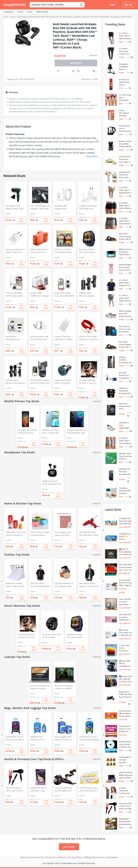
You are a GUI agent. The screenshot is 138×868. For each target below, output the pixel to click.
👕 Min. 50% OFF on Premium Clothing (124, 648)
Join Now (69, 847)
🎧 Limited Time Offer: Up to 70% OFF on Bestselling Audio (125, 633)
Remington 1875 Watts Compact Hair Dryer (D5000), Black (15, 207)
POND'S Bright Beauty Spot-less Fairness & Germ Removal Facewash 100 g (126, 267)
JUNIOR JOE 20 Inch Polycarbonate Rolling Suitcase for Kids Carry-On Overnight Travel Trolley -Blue (89, 738)
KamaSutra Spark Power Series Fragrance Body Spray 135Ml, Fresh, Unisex (126, 82)
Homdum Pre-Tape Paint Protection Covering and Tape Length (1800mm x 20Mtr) (125, 175)
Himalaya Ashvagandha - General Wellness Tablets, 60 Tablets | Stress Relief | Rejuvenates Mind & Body (126, 491)
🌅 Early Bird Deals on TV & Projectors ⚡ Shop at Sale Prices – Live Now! (125, 729)
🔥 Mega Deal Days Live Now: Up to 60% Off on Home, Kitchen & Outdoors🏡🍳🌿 (126, 521)
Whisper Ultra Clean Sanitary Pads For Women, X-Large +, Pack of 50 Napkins (126, 456)
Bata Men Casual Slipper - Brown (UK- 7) (126, 344)
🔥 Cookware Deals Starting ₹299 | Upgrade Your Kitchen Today (125, 583)
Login (113, 5)
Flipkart (45, 438)
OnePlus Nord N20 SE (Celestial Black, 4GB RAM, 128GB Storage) (77, 432)
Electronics (86, 79)
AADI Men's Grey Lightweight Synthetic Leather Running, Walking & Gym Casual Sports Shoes (126, 425)
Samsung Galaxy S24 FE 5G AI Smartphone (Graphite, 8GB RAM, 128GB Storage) (125, 406)
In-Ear (95, 79)
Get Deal (76, 63)
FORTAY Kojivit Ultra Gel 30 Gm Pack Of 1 (88, 789)
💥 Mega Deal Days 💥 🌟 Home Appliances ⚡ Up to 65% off (125, 537)
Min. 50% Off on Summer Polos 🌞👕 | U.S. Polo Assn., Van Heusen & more (126, 567)
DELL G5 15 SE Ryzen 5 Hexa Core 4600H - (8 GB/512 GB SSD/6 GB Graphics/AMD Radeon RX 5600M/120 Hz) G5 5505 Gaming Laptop (64, 687)
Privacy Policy (75, 857)
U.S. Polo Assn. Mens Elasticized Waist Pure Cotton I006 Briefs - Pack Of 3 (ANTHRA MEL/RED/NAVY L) (126, 98)
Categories (8, 12)
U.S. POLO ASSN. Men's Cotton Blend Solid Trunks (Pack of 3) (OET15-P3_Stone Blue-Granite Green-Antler (126, 441)
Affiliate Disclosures (94, 857)
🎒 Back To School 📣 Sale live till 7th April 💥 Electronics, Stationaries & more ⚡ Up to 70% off (126, 552)
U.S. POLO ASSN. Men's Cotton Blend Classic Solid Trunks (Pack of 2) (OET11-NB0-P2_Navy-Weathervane (126, 221)
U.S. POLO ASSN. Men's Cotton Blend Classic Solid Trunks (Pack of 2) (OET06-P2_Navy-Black (126, 206)
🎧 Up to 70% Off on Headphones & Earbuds (125, 664)
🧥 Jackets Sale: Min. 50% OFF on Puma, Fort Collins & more (126, 679)
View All (97, 401)
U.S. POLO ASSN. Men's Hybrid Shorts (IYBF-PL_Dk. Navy (125, 36)
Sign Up (128, 5)
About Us (25, 857)
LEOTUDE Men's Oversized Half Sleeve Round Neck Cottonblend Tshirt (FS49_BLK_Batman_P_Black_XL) (40, 585)
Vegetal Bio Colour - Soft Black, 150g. (39, 789)
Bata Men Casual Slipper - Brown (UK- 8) (126, 236)
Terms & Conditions (56, 857)
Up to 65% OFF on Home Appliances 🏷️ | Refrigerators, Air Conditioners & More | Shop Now (126, 617)
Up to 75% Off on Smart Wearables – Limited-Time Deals (125, 602)
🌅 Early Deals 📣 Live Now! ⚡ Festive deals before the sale (126, 714)
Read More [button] (92, 156)
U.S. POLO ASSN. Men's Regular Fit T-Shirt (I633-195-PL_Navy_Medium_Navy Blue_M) (126, 283)
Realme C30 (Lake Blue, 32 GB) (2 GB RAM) (50, 432)
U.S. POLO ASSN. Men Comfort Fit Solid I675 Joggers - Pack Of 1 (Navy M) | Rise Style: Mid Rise (125, 51)
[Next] (103, 530)
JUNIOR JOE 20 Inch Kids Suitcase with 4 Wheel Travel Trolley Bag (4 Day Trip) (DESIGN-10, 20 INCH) (15, 738)
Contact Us (38, 857)
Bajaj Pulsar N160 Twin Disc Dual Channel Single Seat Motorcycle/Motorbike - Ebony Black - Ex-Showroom (126, 694)
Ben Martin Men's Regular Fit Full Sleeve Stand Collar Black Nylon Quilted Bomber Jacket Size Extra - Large (89, 585)
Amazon (93, 55)
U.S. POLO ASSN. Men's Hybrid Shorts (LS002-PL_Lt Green (125, 298)
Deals (30, 12)
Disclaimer (112, 857)
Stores (20, 12)
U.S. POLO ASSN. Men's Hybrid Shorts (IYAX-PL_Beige (125, 190)
